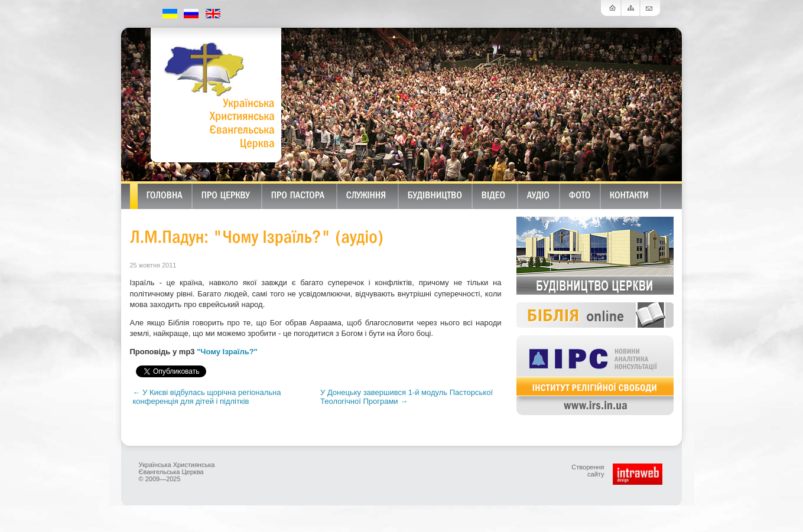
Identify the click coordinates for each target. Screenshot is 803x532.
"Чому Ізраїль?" (227, 352)
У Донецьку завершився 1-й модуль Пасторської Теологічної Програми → (407, 397)
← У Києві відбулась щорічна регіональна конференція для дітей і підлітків (207, 397)
